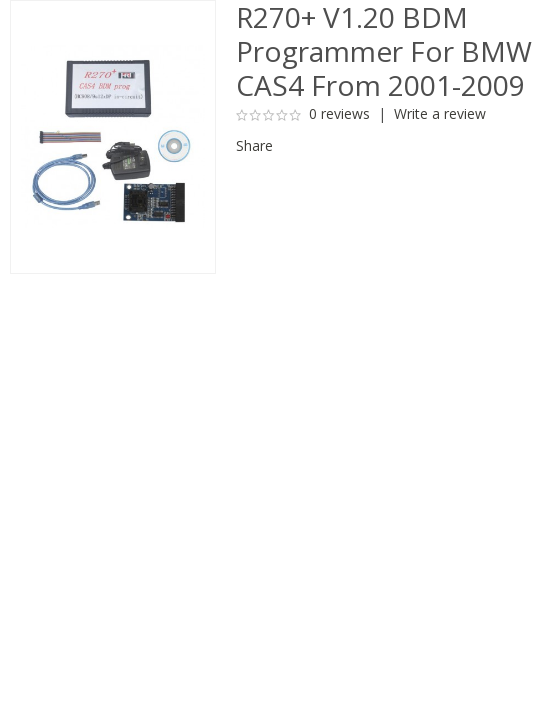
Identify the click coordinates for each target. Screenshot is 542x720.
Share (254, 145)
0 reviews (339, 113)
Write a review (440, 113)
